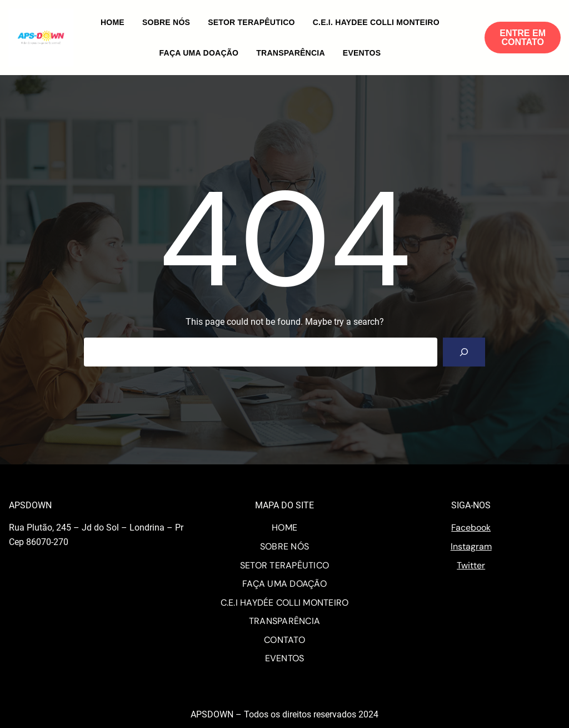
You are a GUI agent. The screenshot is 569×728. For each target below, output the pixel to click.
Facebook (471, 528)
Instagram (471, 546)
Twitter (471, 565)
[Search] (464, 352)
